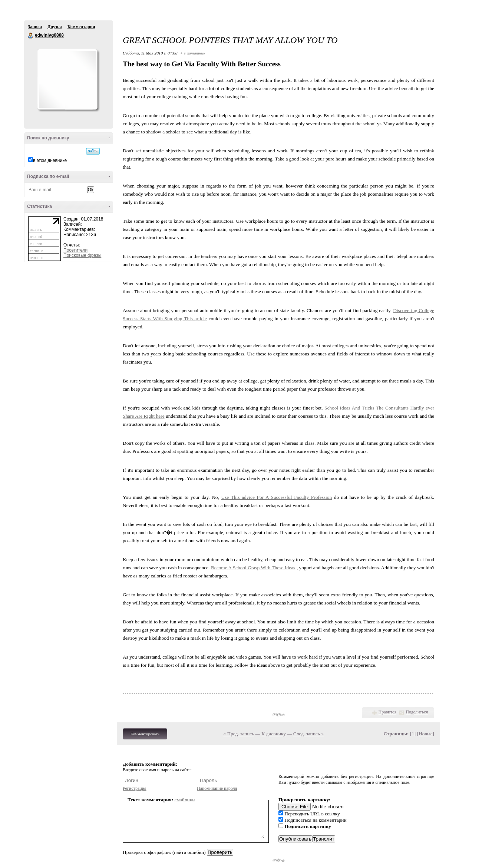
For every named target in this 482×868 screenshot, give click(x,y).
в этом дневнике (50, 160)
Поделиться (417, 712)
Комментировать (145, 734)
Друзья (55, 27)
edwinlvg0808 (31, 36)
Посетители (75, 250)
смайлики (185, 800)
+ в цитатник (192, 53)
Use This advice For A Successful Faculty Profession (277, 497)
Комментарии (81, 27)
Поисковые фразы (82, 255)
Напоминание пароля (217, 788)
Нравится (387, 712)
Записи (35, 27)
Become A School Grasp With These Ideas (253, 568)
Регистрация (135, 788)
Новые (425, 734)
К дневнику (274, 734)
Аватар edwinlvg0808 (67, 79)
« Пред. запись (239, 734)
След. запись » (308, 734)
